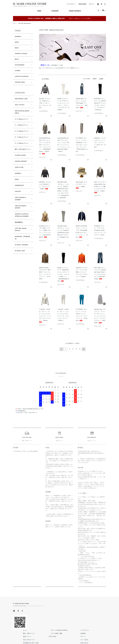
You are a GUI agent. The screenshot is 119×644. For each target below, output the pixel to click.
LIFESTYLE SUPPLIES (22, 76)
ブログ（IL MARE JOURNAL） (79, 603)
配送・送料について (52, 607)
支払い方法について (52, 613)
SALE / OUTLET (20, 105)
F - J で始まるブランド (22, 125)
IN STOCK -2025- (20, 253)
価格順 (95, 79)
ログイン (92, 4)
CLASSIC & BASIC (20, 157)
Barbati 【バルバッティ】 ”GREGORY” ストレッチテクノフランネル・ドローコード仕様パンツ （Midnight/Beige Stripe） (63, 274)
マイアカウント (71, 4)
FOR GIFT (18, 194)
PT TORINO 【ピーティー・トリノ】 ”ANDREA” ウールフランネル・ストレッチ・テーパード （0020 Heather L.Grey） (82, 145)
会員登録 (99, 607)
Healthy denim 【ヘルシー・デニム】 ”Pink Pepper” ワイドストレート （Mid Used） (82, 103)
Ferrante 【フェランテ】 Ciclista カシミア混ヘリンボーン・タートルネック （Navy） (45, 103)
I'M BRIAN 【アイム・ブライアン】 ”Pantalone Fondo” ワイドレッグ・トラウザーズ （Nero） (100, 230)
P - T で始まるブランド (22, 137)
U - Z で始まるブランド (22, 143)
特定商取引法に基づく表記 (54, 616)
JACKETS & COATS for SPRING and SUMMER (22, 217)
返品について (50, 610)
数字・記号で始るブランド (22, 150)
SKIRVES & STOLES (21, 54)
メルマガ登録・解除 (76, 607)
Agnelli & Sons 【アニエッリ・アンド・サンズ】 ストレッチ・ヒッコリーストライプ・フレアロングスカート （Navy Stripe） (100, 316)
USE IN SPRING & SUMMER (20, 201)
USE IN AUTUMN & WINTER (21, 209)
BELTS (17, 59)
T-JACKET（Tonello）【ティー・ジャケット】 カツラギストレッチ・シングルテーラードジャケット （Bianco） (45, 316)
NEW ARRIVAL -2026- (21, 99)
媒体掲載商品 (19, 224)
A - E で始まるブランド (22, 119)
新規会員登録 (82, 4)
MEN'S (17, 42)
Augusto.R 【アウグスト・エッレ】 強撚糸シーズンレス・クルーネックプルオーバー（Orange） (82, 272)
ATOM (76, 610)
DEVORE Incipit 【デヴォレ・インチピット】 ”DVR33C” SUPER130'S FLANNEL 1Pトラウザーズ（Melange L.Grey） (63, 233)
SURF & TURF (19, 170)
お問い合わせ (101, 616)
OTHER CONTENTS (75, 11)
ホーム (15, 23)
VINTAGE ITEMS (20, 82)
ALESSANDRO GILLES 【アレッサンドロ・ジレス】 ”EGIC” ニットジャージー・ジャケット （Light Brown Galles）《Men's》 (63, 145)
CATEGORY (55, 11)
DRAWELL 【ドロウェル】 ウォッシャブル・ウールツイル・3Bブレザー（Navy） (100, 142)
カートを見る (101, 613)
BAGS (17, 48)
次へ (83, 349)
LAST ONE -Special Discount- (26, 23)
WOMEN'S (18, 36)
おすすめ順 (87, 79)
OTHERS (18, 71)
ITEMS (39, 11)
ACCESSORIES (20, 65)
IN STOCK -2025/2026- (22, 247)
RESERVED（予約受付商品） (22, 240)
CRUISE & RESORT (21, 163)
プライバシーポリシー (53, 619)
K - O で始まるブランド (22, 131)
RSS (72, 610)
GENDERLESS (19, 188)
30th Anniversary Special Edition (22, 112)
